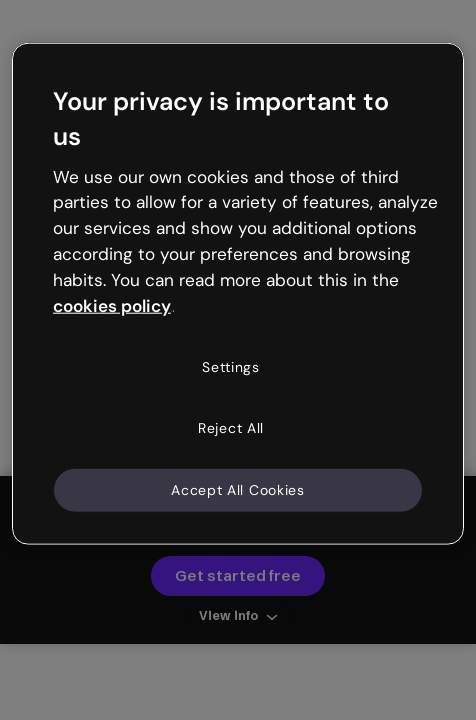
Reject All (231, 428)
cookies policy (112, 305)
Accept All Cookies (238, 489)
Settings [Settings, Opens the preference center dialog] (231, 366)
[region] (238, 294)
